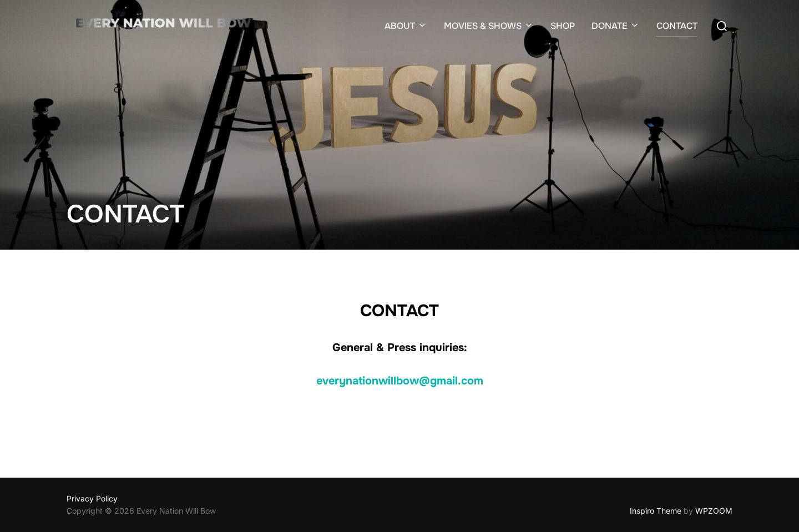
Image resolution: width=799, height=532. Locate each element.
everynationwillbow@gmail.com (400, 381)
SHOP (563, 26)
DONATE (616, 26)
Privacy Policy (92, 498)
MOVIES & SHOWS (489, 26)
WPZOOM (714, 511)
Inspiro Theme (656, 511)
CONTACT (677, 26)
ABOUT (406, 26)
